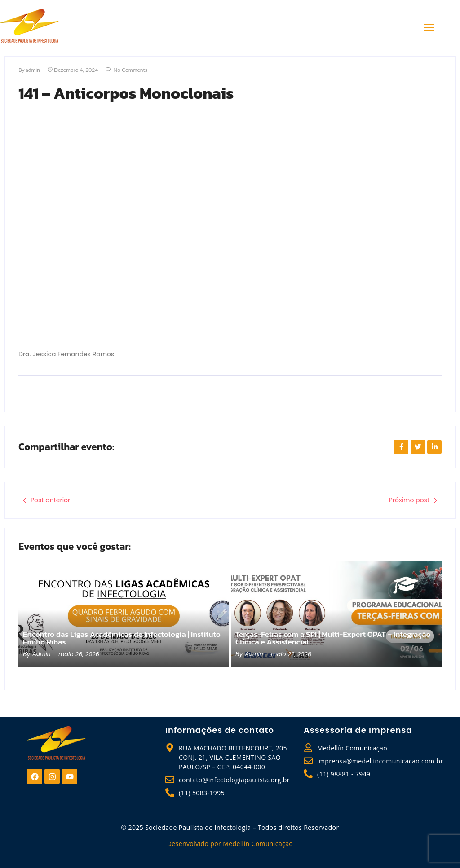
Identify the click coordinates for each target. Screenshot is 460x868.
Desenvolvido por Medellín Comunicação (230, 844)
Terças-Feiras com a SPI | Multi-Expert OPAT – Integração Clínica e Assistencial (318, 638)
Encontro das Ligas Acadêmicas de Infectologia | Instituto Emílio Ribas (110, 638)
